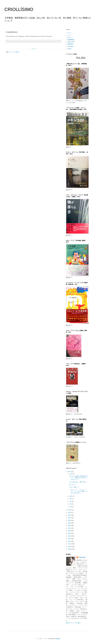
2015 (70, 533)
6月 (71, 501)
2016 (70, 531)
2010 (70, 547)
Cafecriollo (82, 557)
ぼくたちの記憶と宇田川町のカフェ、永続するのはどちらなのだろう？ (79, 478)
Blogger (58, 639)
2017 (70, 528)
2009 (70, 549)
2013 (70, 539)
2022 (70, 515)
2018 (70, 526)
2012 (70, 541)
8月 (71, 499)
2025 (70, 472)
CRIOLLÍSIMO (19, 9)
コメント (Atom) (14, 52)
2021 (70, 518)
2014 (70, 536)
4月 (71, 507)
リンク (70, 35)
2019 (70, 523)
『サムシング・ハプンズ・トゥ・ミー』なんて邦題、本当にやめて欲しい (78, 491)
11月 (71, 474)
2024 (70, 510)
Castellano (71, 40)
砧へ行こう (73, 485)
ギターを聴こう (74, 487)
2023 (70, 513)
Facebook (70, 47)
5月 (71, 504)
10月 (71, 496)
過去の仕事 (71, 42)
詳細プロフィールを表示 (73, 623)
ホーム (33, 49)
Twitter (69, 49)
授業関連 (70, 44)
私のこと (70, 37)
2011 (70, 544)
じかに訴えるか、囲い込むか (78, 482)
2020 (70, 520)
